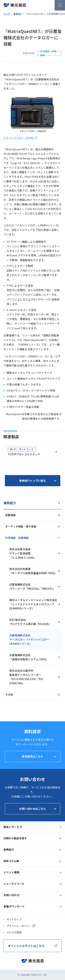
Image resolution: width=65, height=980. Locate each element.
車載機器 (10, 515)
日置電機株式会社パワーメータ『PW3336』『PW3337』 (32, 586)
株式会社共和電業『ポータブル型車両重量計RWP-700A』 (33, 571)
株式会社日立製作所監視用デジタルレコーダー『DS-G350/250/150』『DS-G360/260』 (27, 677)
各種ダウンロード (14, 906)
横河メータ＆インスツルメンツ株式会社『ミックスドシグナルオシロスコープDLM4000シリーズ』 (33, 604)
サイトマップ (14, 919)
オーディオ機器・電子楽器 (21, 526)
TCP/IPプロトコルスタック (24, 451)
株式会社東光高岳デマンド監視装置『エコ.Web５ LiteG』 (23, 553)
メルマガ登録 (14, 932)
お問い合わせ (11, 895)
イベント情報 (11, 872)
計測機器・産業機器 (17, 538)
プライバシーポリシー (19, 926)
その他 (9, 694)
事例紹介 (18, 14)
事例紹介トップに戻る (32, 481)
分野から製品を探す (15, 838)
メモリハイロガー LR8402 (19, 138)
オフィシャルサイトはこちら (26, 946)
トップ (7, 14)
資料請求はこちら (32, 756)
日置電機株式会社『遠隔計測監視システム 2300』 (29, 657)
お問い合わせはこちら (32, 809)
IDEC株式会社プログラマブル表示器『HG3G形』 (30, 622)
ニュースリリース (14, 884)
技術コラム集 (11, 861)
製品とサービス (13, 827)
